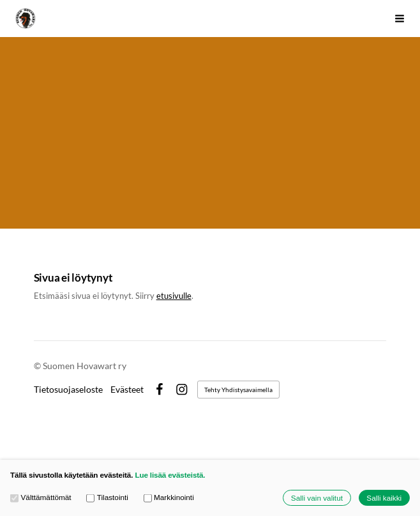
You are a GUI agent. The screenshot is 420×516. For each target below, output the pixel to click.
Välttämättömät (41, 497)
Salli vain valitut (317, 498)
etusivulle (174, 296)
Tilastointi (107, 497)
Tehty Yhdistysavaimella (238, 390)
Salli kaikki (384, 498)
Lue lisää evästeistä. (170, 475)
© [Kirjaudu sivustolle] (38, 366)
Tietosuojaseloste (68, 390)
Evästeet (127, 390)
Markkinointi (169, 497)
